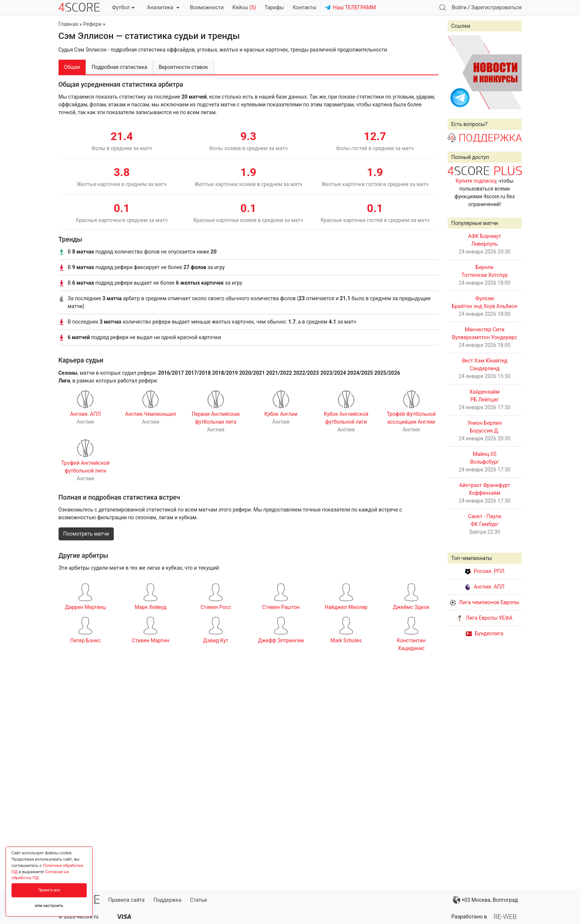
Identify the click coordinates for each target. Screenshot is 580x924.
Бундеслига (485, 633)
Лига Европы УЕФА (484, 618)
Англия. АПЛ (485, 587)
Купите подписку (476, 181)
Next (512, 72)
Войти (459, 7)
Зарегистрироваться (497, 7)
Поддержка (168, 900)
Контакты (305, 7)
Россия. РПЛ (485, 571)
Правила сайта (126, 900)
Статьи (199, 900)
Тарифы (274, 7)
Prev (457, 72)
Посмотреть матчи (86, 534)
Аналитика (163, 7)
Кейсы (244, 7)
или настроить (49, 906)
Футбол (123, 7)
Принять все (49, 890)
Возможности (207, 7)
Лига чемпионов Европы (485, 602)
